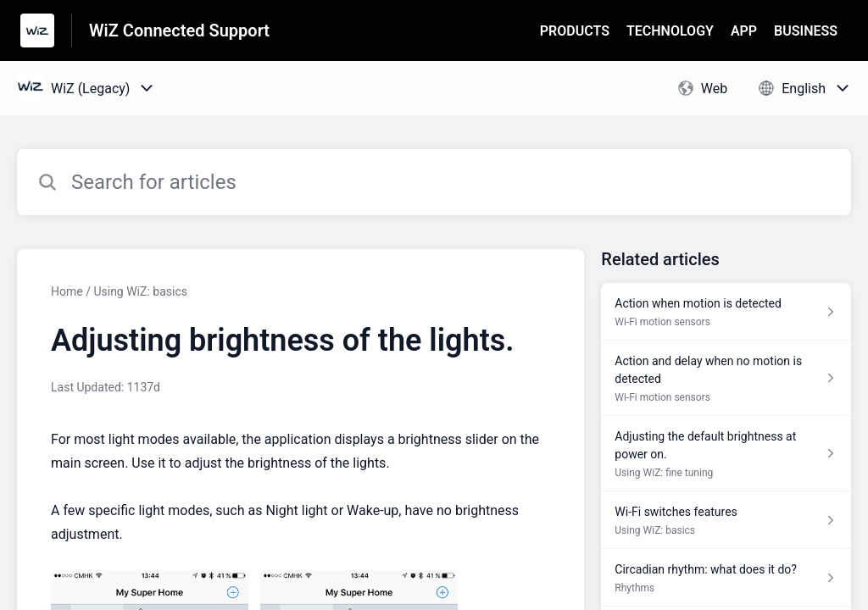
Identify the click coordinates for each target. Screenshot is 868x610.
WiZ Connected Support (179, 30)
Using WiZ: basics (140, 291)
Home (67, 291)
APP (744, 31)
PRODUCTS (575, 31)
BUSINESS (806, 31)
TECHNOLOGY (670, 31)
